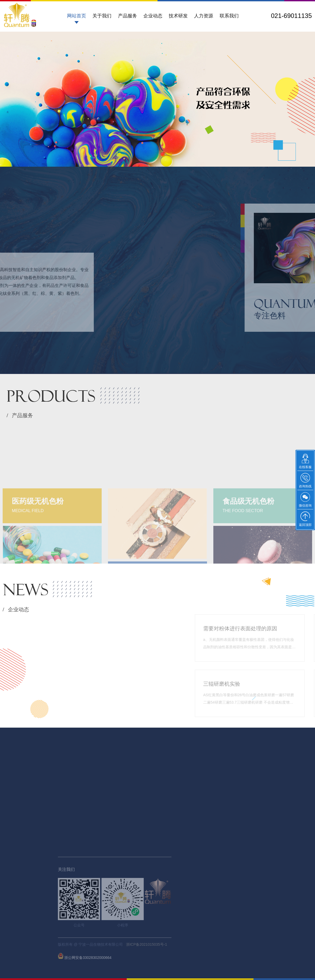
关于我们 (102, 16)
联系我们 (229, 16)
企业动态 (153, 16)
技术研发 (178, 16)
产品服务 (128, 16)
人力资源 (204, 16)
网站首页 (77, 16)
